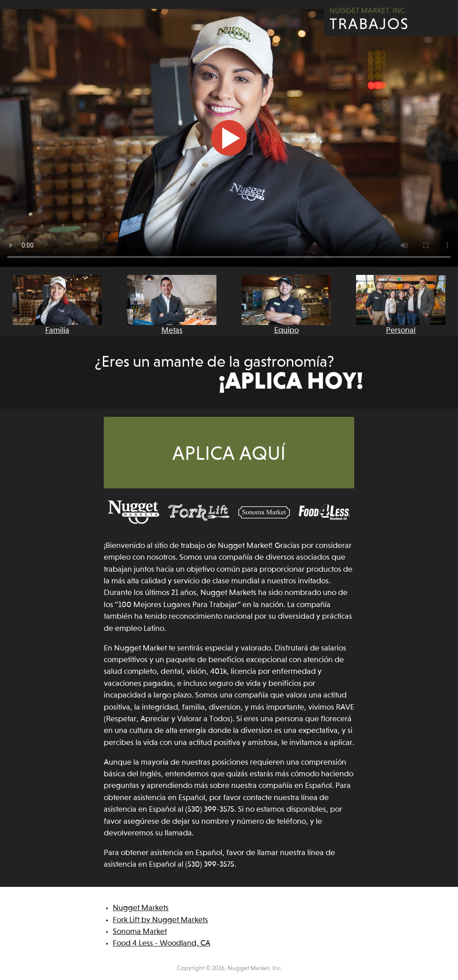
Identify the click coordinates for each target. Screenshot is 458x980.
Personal (401, 305)
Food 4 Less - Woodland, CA (161, 944)
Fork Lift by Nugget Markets (160, 920)
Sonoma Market (140, 932)
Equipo (286, 305)
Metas (172, 305)
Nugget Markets (141, 908)
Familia (57, 305)
